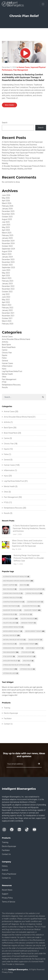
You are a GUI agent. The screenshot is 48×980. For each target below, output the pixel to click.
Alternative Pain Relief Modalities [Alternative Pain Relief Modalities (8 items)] (16, 577)
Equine (5, 355)
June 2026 (6, 195)
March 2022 (7, 305)
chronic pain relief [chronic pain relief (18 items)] (34, 593)
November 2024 (8, 243)
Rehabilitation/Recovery (11, 385)
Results (5, 387)
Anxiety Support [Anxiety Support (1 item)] (10, 585)
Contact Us (8, 724)
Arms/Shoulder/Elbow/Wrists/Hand (16, 339)
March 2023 (7, 278)
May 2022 (6, 300)
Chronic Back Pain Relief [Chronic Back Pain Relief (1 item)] (13, 593)
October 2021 (7, 318)
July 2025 (6, 222)
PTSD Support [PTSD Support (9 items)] (9, 656)
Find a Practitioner (9, 874)
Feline (4, 358)
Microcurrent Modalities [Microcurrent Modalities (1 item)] (13, 627)
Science (5, 870)
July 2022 (6, 294)
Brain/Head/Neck (9, 347)
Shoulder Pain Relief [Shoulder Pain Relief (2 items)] (11, 661)
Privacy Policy (7, 898)
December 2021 (8, 313)
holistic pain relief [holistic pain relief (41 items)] (29, 619)
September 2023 (8, 267)
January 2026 (7, 209)
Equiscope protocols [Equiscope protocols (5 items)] (31, 606)
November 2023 (8, 262)
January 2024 (7, 257)
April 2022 (6, 302)
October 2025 (7, 217)
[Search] (21, 397)
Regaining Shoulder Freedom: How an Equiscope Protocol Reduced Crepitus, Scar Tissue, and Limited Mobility (22, 161)
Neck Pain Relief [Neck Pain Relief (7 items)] (10, 644)
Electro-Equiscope (11, 713)
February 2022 (8, 308)
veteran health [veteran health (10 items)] (10, 669)
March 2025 (7, 233)
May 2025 (6, 227)
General (5, 361)
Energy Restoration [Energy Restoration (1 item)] (11, 606)
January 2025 (7, 238)
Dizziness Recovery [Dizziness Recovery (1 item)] (35, 602)
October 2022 (7, 292)
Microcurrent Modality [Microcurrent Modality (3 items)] (13, 631)
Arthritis (5, 342)
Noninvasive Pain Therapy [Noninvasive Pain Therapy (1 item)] (13, 648)
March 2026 (7, 203)
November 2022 (8, 289)
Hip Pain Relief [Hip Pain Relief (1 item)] (26, 614)
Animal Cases (7, 337)
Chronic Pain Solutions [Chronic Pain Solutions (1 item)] (12, 598)
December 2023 (8, 259)
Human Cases (24, 67)
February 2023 (8, 281)
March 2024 (7, 254)
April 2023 (6, 276)
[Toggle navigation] (43, 4)
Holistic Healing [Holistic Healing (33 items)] (10, 619)
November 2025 (8, 214)
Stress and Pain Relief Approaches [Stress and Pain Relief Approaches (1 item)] (16, 665)
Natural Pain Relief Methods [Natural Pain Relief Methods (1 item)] (14, 640)
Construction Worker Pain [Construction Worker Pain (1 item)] (14, 602)
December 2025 (8, 211)
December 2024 (8, 241)
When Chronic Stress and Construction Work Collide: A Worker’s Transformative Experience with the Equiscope (28, 543)
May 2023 (6, 273)
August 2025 (7, 219)
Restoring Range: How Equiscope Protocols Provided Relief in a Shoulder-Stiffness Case (29, 558)
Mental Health (7, 374)
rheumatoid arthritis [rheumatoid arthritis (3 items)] (27, 656)
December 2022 (8, 286)
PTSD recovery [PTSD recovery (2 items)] (28, 652)
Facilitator (8, 718)
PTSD (4, 382)
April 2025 (6, 230)
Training (7, 708)
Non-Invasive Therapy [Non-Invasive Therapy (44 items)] (29, 644)
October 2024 (7, 246)
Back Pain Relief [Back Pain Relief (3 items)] (10, 589)
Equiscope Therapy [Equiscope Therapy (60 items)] (32, 610)
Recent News (7, 890)
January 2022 (7, 310)
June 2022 (6, 297)
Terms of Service (9, 902)
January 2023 (7, 284)
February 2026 (8, 206)
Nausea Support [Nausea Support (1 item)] (35, 640)
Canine (5, 350)
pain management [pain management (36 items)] (11, 652)
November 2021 (8, 316)
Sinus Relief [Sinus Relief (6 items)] (28, 661)
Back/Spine (6, 345)
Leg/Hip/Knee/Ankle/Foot (12, 371)
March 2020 (7, 321)
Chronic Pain (7, 353)
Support (5, 894)
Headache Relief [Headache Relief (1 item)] (10, 614)
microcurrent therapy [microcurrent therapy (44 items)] (35, 631)
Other (4, 377)
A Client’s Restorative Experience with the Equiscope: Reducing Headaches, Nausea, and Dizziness (29, 528)
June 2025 (6, 225)
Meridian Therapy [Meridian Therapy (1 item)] (28, 623)
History (5, 866)
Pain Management (21, 70)
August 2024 (7, 251)
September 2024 (8, 249)
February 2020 (8, 324)
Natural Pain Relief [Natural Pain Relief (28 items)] (11, 635)
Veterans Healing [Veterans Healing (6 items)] (27, 669)
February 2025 (8, 235)
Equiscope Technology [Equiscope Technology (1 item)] (12, 610)
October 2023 (7, 265)
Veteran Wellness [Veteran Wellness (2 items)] (11, 673)
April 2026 (6, 201)
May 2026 (6, 198)
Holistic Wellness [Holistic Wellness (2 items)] (11, 623)
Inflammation (7, 366)
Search (5, 123)
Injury (4, 369)
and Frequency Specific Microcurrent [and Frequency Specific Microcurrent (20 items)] (18, 581)
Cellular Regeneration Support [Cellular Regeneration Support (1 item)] (32, 589)
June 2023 (6, 270)
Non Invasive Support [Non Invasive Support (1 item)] (35, 648)
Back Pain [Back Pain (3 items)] (24, 585)
